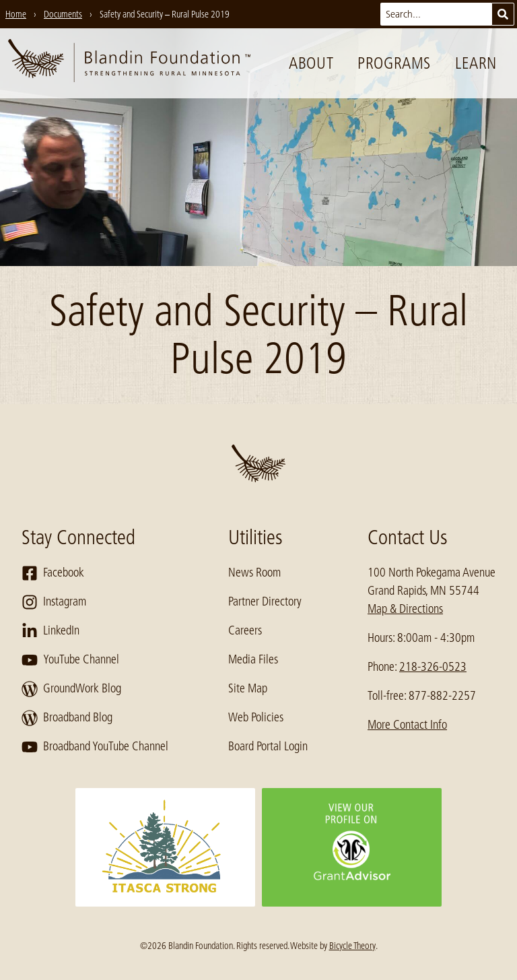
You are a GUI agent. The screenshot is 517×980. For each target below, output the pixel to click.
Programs (394, 63)
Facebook (53, 573)
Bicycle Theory (352, 946)
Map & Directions (405, 609)
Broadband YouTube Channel (95, 747)
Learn (476, 63)
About (311, 63)
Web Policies (256, 717)
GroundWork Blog (71, 689)
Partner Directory (265, 601)
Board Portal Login (268, 746)
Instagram (54, 602)
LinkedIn (50, 631)
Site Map (248, 688)
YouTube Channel (70, 660)
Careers (245, 630)
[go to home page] (129, 63)
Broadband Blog (67, 718)
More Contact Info (407, 725)
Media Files (253, 659)
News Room (254, 573)
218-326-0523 (433, 667)
